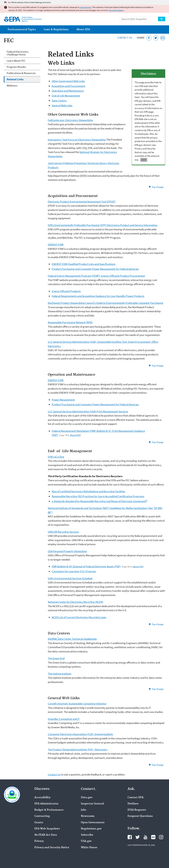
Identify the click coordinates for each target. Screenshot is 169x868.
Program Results (16, 67)
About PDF (75, 435)
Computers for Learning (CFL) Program (74, 571)
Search (162, 19)
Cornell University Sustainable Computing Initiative (77, 704)
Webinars (12, 85)
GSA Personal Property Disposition (67, 551)
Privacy (39, 841)
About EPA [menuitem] (83, 30)
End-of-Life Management (66, 96)
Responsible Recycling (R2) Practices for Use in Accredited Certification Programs (98, 496)
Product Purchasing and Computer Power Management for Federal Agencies (95, 269)
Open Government (93, 823)
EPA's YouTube (145, 837)
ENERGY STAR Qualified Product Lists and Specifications (84, 264)
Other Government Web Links (68, 81)
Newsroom (88, 816)
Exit (144, 160)
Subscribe (87, 835)
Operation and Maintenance (68, 91)
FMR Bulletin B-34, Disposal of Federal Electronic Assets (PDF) (86, 566)
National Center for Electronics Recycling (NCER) (76, 602)
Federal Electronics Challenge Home (18, 53)
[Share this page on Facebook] (149, 38)
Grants (39, 823)
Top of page (158, 187)
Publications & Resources (21, 73)
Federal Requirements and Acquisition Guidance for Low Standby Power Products (98, 296)
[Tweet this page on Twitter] (156, 38)
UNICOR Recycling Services (63, 532)
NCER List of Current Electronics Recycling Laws (79, 617)
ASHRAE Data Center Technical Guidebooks (72, 639)
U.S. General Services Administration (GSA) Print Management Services (88, 411)
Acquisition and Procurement (68, 86)
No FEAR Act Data (46, 835)
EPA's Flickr (153, 837)
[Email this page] (163, 38)
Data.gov (87, 798)
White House (89, 848)
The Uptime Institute (60, 674)
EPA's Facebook (130, 837)
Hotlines (133, 804)
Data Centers (59, 101)
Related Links (15, 79)
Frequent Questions (140, 816)
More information (116, 10)
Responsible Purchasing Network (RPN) (70, 322)
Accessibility (42, 798)
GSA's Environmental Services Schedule (70, 578)
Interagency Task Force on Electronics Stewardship (77, 140)
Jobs (84, 810)
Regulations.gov (91, 829)
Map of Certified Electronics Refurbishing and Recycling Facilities (88, 491)
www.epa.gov (86, 7)
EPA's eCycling (56, 457)
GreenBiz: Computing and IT (64, 719)
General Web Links (62, 105)
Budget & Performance (49, 810)
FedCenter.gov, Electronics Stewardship (70, 120)
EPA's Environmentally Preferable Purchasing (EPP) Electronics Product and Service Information (103, 225)
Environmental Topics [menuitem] (22, 30)
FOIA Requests (137, 810)
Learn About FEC (16, 61)
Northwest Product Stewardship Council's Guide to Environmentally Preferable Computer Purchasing (106, 303)
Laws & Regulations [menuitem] (56, 30)
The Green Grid (56, 658)
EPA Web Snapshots (47, 829)
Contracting (42, 816)
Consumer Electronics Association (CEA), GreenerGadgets (80, 734)
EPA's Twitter (138, 837)
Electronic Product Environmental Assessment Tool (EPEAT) (82, 202)
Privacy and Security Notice (52, 848)
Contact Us (125, 38)
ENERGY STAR (56, 245)
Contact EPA (136, 798)
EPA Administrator (46, 804)
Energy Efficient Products (66, 291)
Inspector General (92, 804)
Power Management (63, 400)
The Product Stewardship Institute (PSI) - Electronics (78, 749)
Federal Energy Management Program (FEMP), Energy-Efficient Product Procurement (96, 276)
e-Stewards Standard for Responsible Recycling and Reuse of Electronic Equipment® (99, 501)
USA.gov (86, 841)
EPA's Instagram (161, 837)
